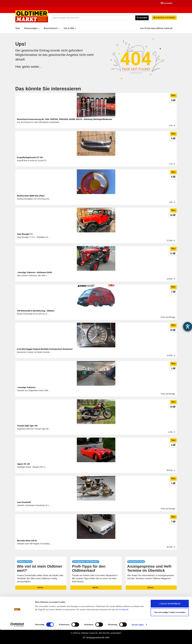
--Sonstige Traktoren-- (27, 387)
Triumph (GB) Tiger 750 (27, 426)
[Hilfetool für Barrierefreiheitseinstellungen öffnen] (188, 326)
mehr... (41, 588)
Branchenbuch (52, 28)
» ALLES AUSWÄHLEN (170, 618)
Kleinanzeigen (32, 28)
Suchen (142, 18)
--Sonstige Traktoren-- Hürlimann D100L (35, 272)
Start (18, 28)
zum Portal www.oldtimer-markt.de (156, 28)
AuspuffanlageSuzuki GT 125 (30, 157)
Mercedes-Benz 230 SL (27, 541)
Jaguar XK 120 (23, 464)
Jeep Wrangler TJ (25, 234)
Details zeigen (138, 639)
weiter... (36, 67)
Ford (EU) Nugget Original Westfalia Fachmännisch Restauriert (45, 349)
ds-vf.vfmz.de (122, 624)
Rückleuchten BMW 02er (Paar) (31, 196)
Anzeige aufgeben (164, 18)
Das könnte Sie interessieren (48, 89)
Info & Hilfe (70, 28)
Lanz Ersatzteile (24, 502)
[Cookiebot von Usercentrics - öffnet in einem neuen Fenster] (17, 639)
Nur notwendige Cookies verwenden (170, 627)
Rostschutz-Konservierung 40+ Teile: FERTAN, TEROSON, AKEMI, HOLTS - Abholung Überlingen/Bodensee (65, 119)
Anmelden (167, 3)
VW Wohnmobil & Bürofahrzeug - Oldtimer (36, 311)
